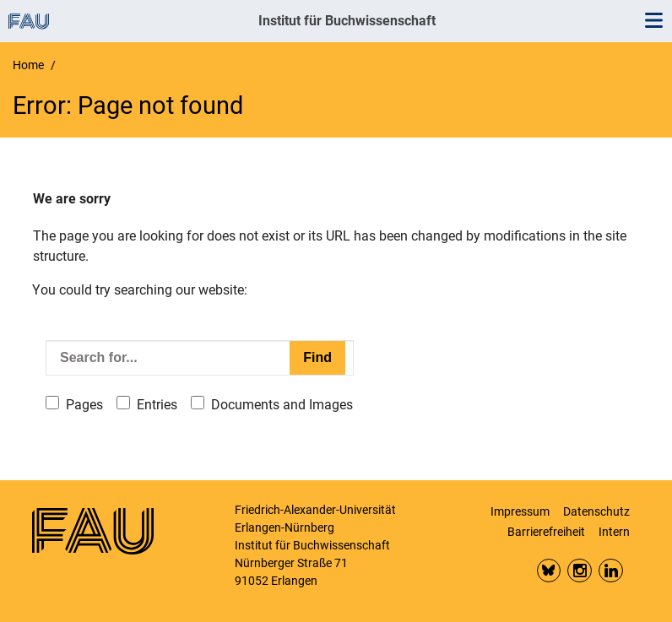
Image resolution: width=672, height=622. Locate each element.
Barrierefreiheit (546, 532)
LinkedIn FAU (611, 571)
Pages (84, 405)
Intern (614, 532)
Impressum (520, 511)
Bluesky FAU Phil (549, 571)
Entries (157, 405)
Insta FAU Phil (580, 571)
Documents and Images (282, 405)
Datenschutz (596, 511)
